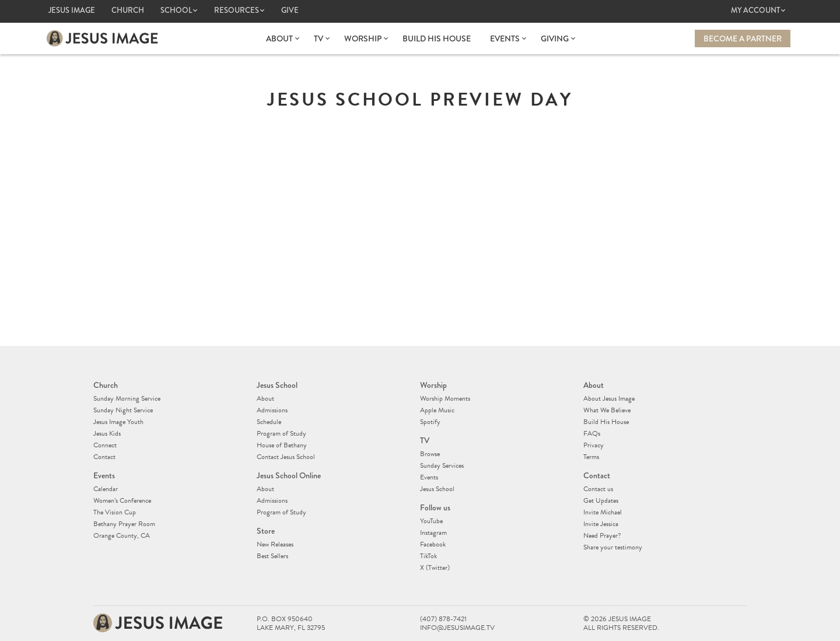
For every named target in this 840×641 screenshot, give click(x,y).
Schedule (269, 422)
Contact (104, 457)
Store (266, 531)
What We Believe (607, 410)
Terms (591, 457)
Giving (555, 38)
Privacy (594, 445)
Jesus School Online (289, 475)
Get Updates (601, 500)
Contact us (598, 489)
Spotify (430, 422)
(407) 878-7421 (443, 619)
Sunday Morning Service (127, 398)
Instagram (433, 533)
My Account (755, 10)
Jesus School (277, 385)
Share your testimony (613, 547)
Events (505, 38)
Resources (237, 10)
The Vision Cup (115, 512)
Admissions (272, 410)
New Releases (275, 544)
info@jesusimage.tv (457, 628)
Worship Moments (445, 398)
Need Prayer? (602, 535)
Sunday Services (442, 465)
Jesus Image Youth (118, 422)
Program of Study (281, 433)
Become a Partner (743, 38)
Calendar (106, 489)
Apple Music (437, 410)
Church (128, 10)
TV (318, 38)
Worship (363, 38)
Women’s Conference (122, 500)
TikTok (428, 556)
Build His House (437, 38)
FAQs (592, 433)
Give (290, 10)
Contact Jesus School (286, 457)
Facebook (433, 544)
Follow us (435, 507)
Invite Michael (603, 512)
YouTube (431, 521)
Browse (430, 454)
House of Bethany (282, 445)
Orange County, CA (122, 535)
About (279, 38)
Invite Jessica (601, 524)
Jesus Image (72, 10)
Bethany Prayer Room (124, 524)
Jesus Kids (107, 433)
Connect (105, 445)
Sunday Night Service (123, 410)
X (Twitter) (435, 568)
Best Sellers (272, 556)
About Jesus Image (609, 398)
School (176, 10)
